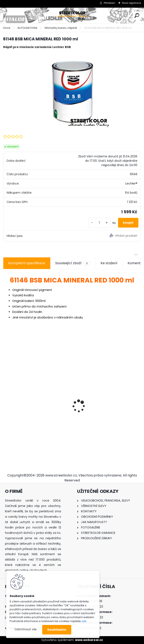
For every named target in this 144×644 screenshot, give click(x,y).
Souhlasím (57, 630)
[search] (137, 15)
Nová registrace (131, 3)
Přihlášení (109, 3)
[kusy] (99, 223)
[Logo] (72, 16)
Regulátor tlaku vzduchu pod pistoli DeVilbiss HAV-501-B (106, 415)
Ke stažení (109, 263)
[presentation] (5, 399)
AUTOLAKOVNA (27, 28)
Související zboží (73, 263)
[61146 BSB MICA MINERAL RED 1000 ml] (72, 91)
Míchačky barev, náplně (61, 28)
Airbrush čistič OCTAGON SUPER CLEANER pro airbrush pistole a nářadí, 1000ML (32, 415)
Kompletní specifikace (27, 263)
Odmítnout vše (26, 629)
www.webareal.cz (89, 640)
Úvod (7, 28)
